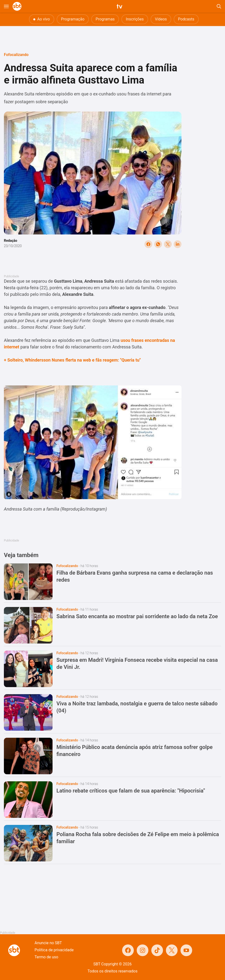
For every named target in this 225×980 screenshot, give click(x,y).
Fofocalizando (16, 55)
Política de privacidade (54, 950)
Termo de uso (46, 957)
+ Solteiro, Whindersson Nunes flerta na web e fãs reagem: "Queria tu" (72, 360)
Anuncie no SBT (48, 943)
